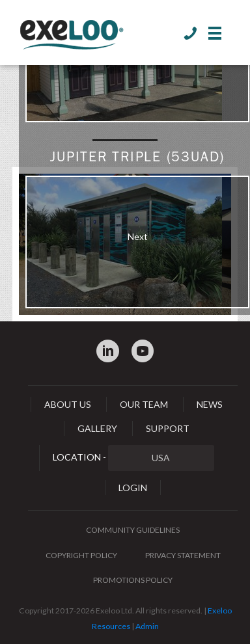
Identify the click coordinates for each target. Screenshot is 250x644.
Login (133, 488)
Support (168, 428)
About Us (68, 404)
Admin (147, 626)
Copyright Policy (81, 555)
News (210, 404)
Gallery (97, 428)
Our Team (144, 404)
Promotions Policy (133, 580)
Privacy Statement (183, 555)
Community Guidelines (133, 530)
